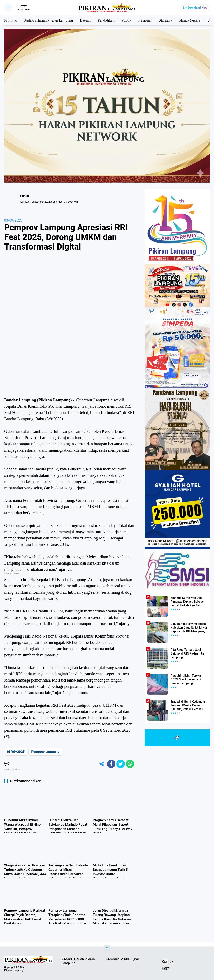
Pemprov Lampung (45, 752)
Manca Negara (190, 20)
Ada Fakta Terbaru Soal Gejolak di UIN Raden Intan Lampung (188, 653)
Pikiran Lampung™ (14, 970)
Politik (127, 20)
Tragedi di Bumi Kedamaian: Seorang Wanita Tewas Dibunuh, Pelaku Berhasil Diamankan (189, 706)
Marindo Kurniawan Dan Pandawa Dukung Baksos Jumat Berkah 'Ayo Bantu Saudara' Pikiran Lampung (188, 602)
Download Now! (198, 8)
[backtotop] (107, 948)
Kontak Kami (165, 962)
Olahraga (165, 20)
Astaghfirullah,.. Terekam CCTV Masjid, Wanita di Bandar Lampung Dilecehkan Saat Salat (187, 680)
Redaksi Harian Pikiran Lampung (49, 20)
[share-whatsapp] (130, 764)
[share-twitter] (121, 764)
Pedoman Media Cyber (122, 959)
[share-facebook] (111, 764)
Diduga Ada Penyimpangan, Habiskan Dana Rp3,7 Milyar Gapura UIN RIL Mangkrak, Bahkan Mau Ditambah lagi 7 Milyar (189, 628)
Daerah (85, 20)
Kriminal (11, 20)
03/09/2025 (13, 220)
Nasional (145, 20)
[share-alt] (102, 764)
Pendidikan (106, 20)
